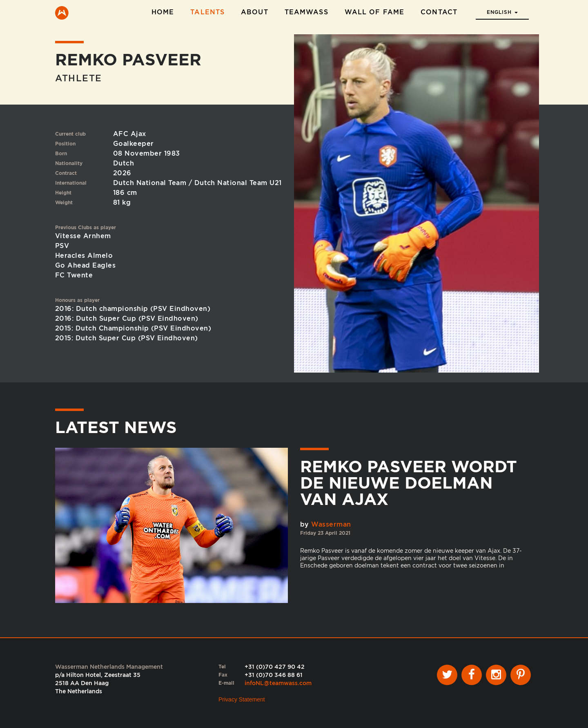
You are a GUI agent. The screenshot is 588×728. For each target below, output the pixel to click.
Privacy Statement (242, 699)
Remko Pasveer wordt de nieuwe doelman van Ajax (409, 483)
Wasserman (331, 524)
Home (163, 12)
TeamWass (306, 12)
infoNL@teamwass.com (278, 683)
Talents (207, 12)
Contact (439, 12)
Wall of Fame (374, 12)
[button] (502, 10)
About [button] (255, 12)
